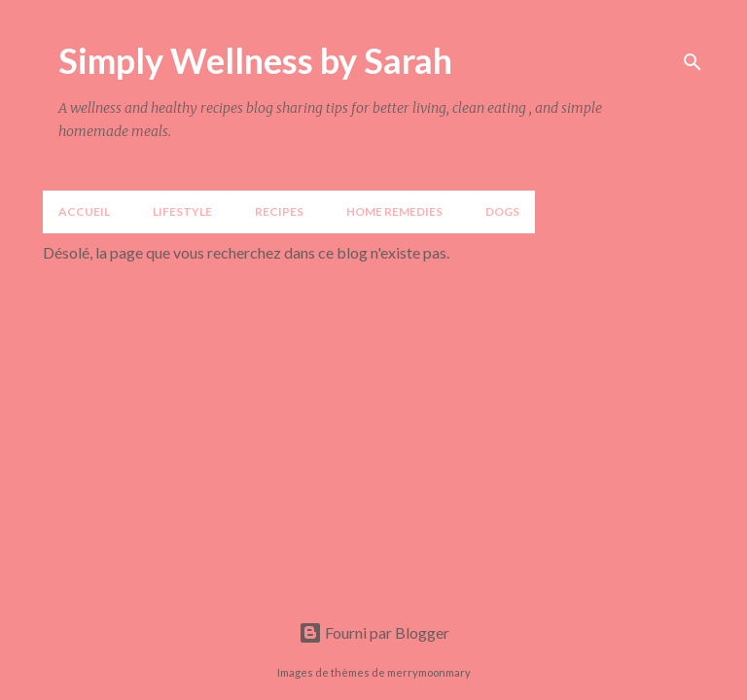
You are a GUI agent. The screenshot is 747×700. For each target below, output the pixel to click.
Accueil (84, 211)
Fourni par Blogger (374, 632)
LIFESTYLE (182, 211)
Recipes (279, 211)
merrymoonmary (429, 672)
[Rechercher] (693, 62)
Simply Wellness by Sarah (255, 60)
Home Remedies (394, 211)
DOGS (502, 211)
